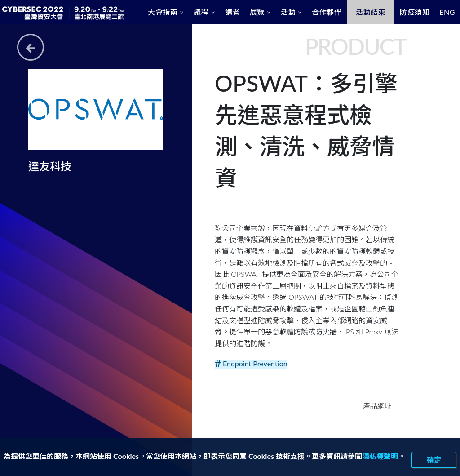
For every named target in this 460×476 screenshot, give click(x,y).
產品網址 (377, 406)
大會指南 (163, 12)
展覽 (257, 12)
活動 (288, 12)
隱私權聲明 (380, 456)
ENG (447, 12)
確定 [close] (434, 460)
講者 (232, 12)
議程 (201, 12)
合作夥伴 (327, 12)
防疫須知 (415, 12)
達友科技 (50, 166)
